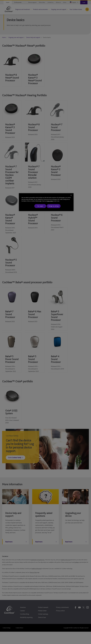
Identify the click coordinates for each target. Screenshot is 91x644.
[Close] (71, 195)
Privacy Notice (50, 201)
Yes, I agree (40, 206)
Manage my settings (54, 206)
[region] (46, 202)
